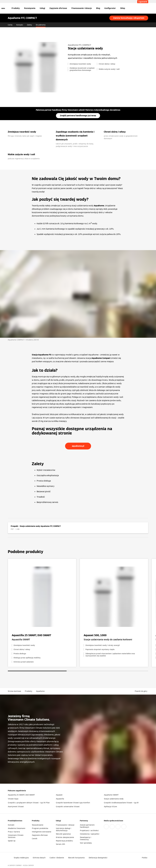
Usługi (42, 8)
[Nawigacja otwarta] (3, 8)
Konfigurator (110, 8)
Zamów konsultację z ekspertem (129, 18)
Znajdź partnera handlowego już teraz (78, 116)
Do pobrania (41, 25)
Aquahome (40, 691)
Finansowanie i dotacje (82, 8)
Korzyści (20, 25)
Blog (98, 8)
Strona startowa (14, 691)
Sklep (123, 8)
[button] (141, 691)
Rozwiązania (30, 8)
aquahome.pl (78, 446)
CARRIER (31, 865)
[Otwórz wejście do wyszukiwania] (147, 8)
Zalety (29, 25)
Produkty (16, 8)
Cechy (10, 25)
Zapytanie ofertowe (58, 8)
